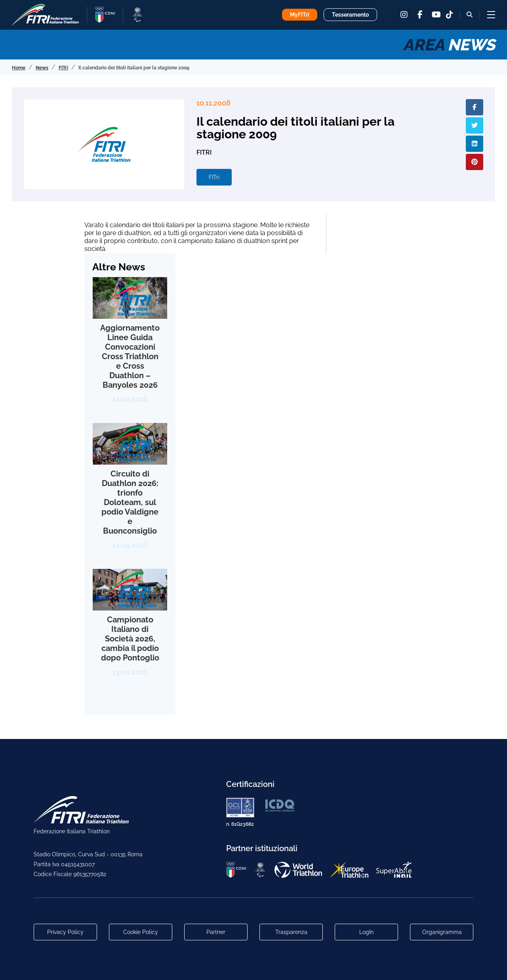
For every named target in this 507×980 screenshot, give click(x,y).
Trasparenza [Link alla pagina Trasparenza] (291, 932)
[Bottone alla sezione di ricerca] (470, 14)
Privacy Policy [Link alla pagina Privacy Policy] (65, 932)
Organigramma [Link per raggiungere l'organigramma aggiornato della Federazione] (442, 932)
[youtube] (436, 15)
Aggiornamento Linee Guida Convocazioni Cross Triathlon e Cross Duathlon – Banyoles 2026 (130, 356)
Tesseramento (350, 15)
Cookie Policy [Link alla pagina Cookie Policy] (141, 932)
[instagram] (404, 15)
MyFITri (300, 15)
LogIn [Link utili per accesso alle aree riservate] (366, 932)
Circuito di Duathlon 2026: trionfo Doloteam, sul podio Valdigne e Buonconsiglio (130, 502)
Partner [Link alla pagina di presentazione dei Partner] (216, 932)
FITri (214, 177)
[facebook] (420, 15)
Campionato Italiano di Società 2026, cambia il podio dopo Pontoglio (130, 639)
